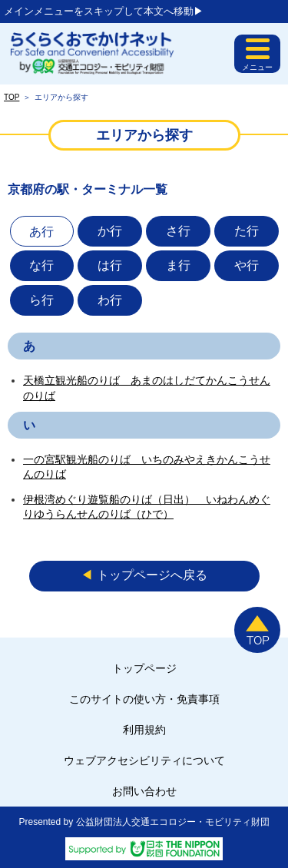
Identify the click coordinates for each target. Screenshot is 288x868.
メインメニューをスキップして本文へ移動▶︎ (104, 11)
